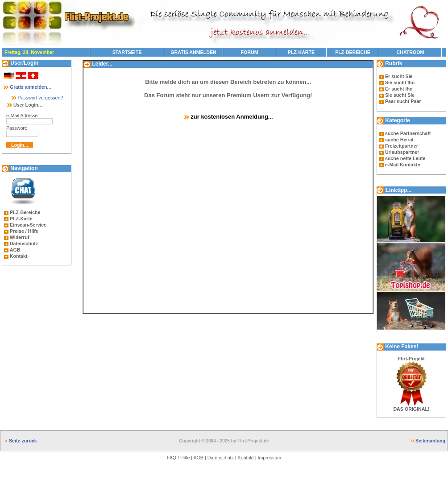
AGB (15, 250)
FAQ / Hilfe (178, 458)
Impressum (269, 458)
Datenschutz (24, 244)
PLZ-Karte (21, 219)
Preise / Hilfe (24, 231)
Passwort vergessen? (37, 98)
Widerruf (20, 237)
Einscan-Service (28, 225)
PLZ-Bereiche (25, 212)
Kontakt (19, 256)
